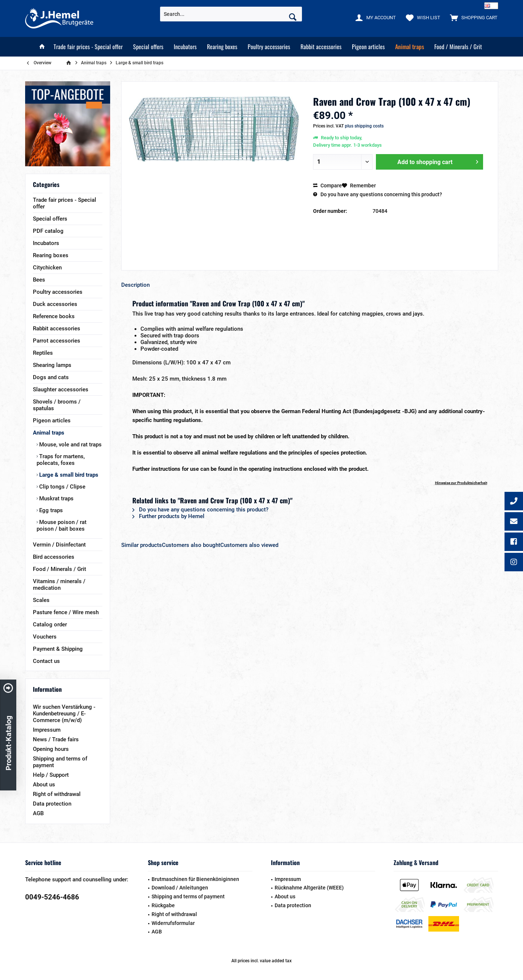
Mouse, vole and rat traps (70, 445)
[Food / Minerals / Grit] (458, 47)
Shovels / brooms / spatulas (57, 405)
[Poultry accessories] (269, 47)
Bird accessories (54, 557)
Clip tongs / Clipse (62, 487)
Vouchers (45, 637)
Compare (327, 186)
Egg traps (50, 510)
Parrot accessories (57, 341)
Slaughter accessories (61, 389)
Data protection (52, 804)
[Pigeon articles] (368, 47)
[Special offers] (148, 47)
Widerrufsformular (173, 923)
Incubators (46, 243)
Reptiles (43, 353)
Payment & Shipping (58, 649)
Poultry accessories (58, 292)
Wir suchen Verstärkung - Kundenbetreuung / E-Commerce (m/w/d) (64, 714)
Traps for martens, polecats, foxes (61, 460)
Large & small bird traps (68, 475)
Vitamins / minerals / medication (59, 585)
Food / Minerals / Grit (60, 569)
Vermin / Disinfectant (59, 545)
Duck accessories (55, 304)
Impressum (47, 730)
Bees (39, 280)
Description (135, 285)
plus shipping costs (364, 126)
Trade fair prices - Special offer (64, 203)
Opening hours (51, 749)
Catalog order (50, 625)
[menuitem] (472, 17)
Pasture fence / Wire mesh (66, 612)
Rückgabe (163, 905)
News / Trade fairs (56, 739)
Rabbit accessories (57, 329)
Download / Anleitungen (180, 888)
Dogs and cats (51, 377)
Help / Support (51, 775)
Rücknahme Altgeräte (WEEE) (309, 888)
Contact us (46, 661)
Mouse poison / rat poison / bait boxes (62, 525)
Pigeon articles (52, 421)
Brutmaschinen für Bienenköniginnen (195, 879)
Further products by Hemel (168, 516)
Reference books (54, 316)
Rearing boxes (51, 255)
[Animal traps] (410, 47)
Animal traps (49, 433)
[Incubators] (185, 47)
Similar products (142, 545)
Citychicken (47, 268)
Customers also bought (191, 545)
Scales (41, 600)
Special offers (50, 219)
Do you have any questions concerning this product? (378, 194)
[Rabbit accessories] (321, 47)
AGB (38, 813)
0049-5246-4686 (52, 897)
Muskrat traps (56, 498)
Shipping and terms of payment (60, 762)
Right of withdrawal (57, 794)
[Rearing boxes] (222, 47)
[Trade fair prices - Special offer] (88, 47)
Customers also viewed (249, 545)
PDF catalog (48, 231)
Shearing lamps (52, 365)
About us (44, 785)
